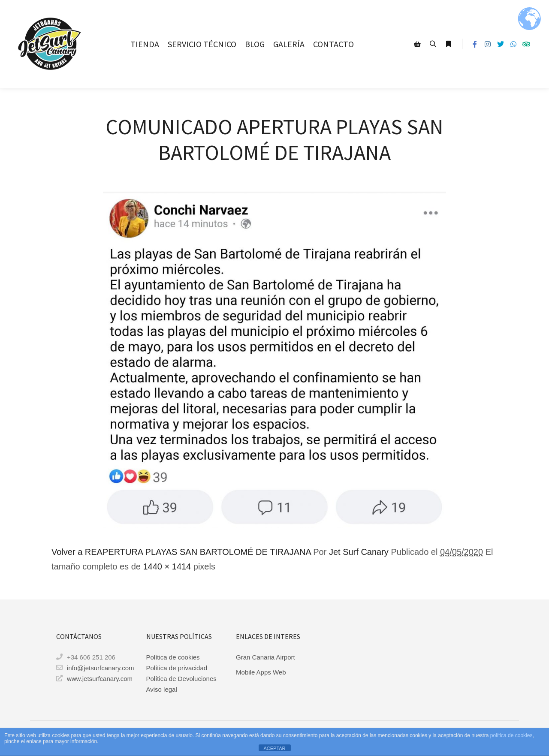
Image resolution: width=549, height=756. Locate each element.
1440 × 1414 (167, 566)
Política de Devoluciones (181, 679)
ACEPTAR (274, 748)
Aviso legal (162, 689)
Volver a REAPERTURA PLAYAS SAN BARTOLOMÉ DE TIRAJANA (181, 552)
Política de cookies (173, 657)
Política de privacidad (177, 668)
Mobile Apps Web (261, 672)
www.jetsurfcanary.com (94, 678)
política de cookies (511, 735)
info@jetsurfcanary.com (94, 668)
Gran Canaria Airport (265, 657)
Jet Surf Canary (359, 552)
